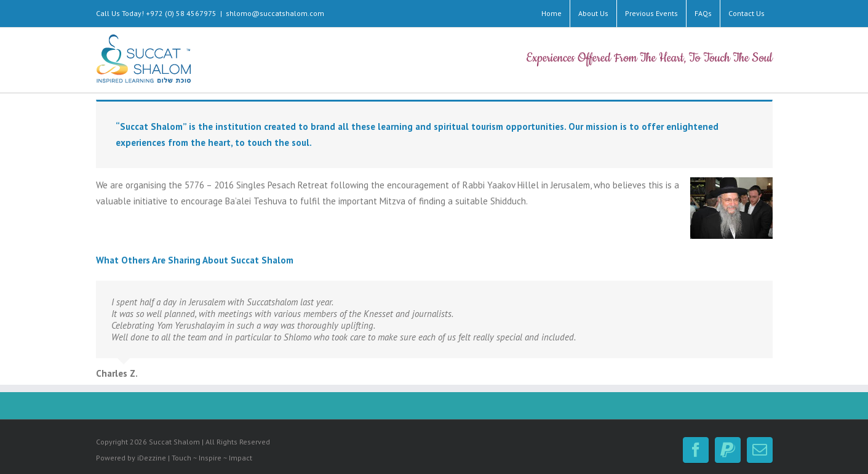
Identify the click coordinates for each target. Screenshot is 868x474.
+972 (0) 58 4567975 (181, 13)
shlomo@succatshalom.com (275, 13)
